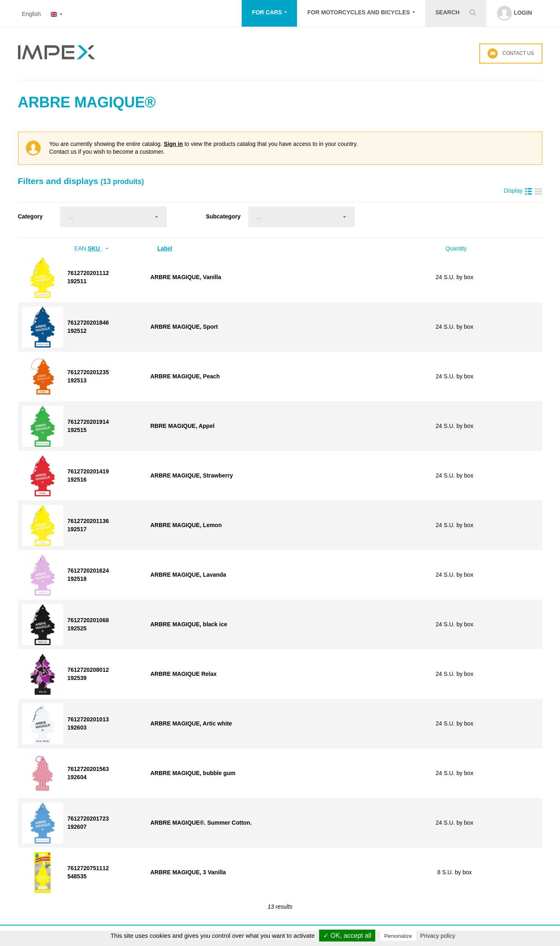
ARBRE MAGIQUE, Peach (185, 376)
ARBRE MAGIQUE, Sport (184, 327)
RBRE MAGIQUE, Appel (183, 426)
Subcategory (223, 216)
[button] (269, 13)
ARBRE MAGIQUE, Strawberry (192, 475)
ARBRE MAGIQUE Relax (184, 674)
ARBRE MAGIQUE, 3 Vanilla (188, 872)
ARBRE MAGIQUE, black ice (189, 624)
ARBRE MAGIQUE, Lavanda (188, 575)
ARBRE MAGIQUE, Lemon (186, 525)
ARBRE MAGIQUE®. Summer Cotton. (201, 823)
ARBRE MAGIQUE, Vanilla (186, 277)
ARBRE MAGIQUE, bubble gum (193, 773)
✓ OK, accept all (347, 936)
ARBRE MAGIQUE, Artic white (191, 723)
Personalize (398, 936)
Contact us (511, 53)
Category (31, 216)
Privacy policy (438, 936)
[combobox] (113, 217)
